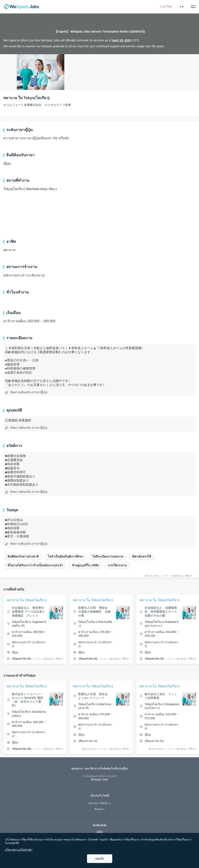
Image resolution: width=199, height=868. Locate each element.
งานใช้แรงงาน (117, 565)
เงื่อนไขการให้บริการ (99, 803)
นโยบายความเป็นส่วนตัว (19, 850)
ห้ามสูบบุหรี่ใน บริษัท (85, 565)
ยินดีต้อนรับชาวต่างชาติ (23, 556)
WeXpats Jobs (99, 778)
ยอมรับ (100, 859)
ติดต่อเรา (100, 809)
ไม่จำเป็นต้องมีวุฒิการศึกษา (66, 556)
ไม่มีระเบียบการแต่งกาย (108, 556)
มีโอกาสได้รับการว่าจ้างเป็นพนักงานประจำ (35, 565)
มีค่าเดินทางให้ (142, 556)
